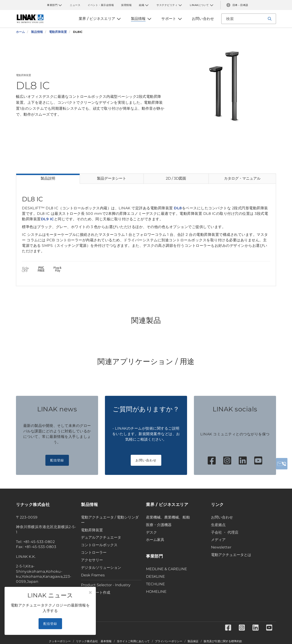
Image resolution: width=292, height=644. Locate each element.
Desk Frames (93, 575)
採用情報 (126, 5)
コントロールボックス (99, 545)
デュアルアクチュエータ (101, 537)
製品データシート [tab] (112, 178)
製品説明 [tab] (48, 178)
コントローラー (94, 552)
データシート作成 (96, 592)
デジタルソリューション (101, 568)
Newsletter (221, 547)
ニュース (75, 5)
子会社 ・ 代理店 (225, 532)
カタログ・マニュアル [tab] (242, 178)
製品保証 (193, 641)
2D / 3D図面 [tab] (176, 178)
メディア (218, 540)
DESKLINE (155, 576)
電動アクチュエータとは (231, 555)
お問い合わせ (146, 460)
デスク (151, 532)
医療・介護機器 (159, 525)
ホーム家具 (155, 540)
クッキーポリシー (60, 641)
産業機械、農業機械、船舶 (168, 517)
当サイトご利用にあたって (133, 641)
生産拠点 (218, 525)
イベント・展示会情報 (101, 5)
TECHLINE (155, 584)
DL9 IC (47, 219)
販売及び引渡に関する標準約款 (223, 641)
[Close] (90, 593)
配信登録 (57, 460)
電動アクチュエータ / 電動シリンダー (110, 520)
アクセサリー (92, 560)
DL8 (178, 208)
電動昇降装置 (92, 530)
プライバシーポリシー (169, 641)
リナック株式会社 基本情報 (94, 641)
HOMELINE (156, 592)
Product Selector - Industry (106, 585)
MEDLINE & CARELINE (167, 569)
